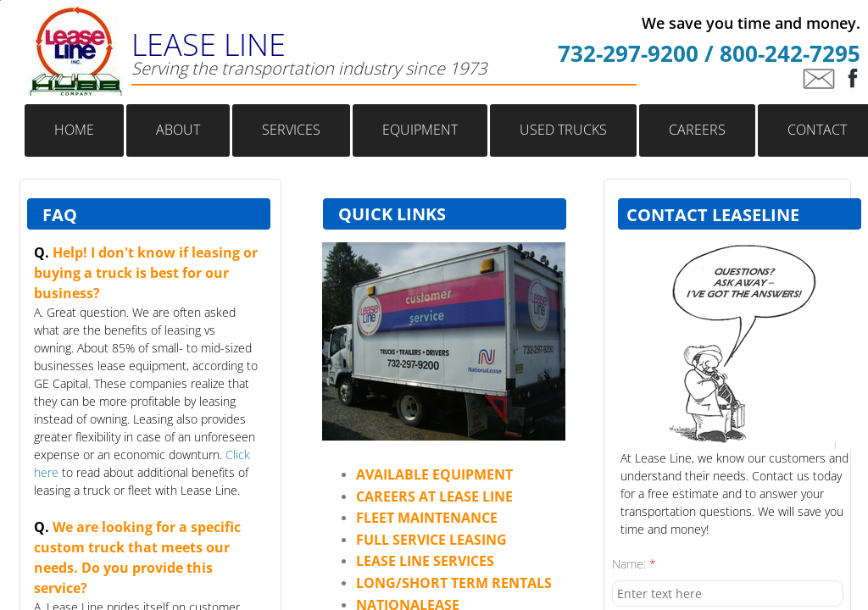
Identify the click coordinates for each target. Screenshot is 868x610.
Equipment (420, 130)
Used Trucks (563, 130)
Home (74, 130)
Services (291, 130)
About (178, 130)
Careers (697, 130)
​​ (434, 475)
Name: (634, 564)
